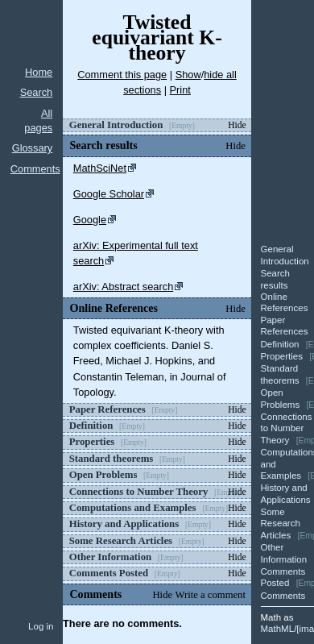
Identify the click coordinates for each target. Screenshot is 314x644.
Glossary (33, 148)
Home (39, 72)
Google (90, 220)
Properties (282, 356)
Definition (280, 344)
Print (180, 90)
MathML (278, 629)
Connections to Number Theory (287, 428)
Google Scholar (109, 194)
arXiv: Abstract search (123, 287)
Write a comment (211, 595)
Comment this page (122, 75)
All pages (38, 120)
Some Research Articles (281, 524)
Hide (237, 125)
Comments (35, 169)
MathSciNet (100, 168)
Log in (41, 626)
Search (37, 92)
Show (188, 75)
